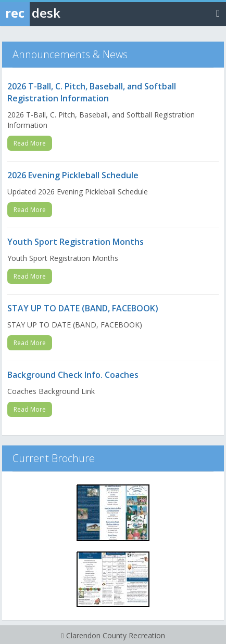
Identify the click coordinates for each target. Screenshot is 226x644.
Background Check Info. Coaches (73, 375)
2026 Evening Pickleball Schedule (73, 175)
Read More (30, 143)
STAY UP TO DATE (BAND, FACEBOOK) (83, 308)
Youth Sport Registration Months (76, 242)
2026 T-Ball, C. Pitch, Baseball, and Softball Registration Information (92, 92)
